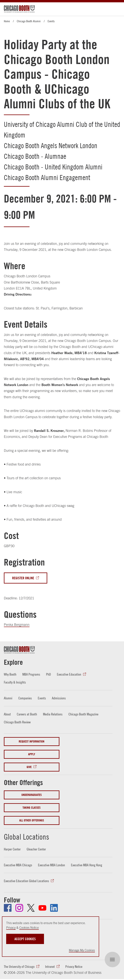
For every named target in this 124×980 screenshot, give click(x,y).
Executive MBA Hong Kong (87, 865)
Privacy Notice (74, 967)
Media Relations (53, 714)
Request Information (32, 741)
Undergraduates (32, 795)
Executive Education (69, 674)
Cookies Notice (29, 928)
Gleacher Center (36, 849)
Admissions (59, 698)
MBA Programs (31, 674)
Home (7, 21)
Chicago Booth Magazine (83, 714)
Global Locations (27, 837)
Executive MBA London (51, 865)
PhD (49, 674)
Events (51, 21)
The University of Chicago (19, 967)
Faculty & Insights (15, 682)
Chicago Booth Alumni (29, 21)
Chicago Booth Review (17, 722)
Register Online (23, 578)
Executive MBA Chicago (18, 865)
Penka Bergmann (17, 625)
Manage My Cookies (82, 950)
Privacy (11, 928)
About (7, 714)
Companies (25, 698)
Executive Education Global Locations (26, 881)
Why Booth (10, 674)
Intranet (50, 967)
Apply (32, 754)
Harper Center (12, 849)
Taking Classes (32, 808)
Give (29, 767)
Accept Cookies (25, 939)
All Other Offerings (32, 821)
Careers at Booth (27, 714)
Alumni (8, 698)
